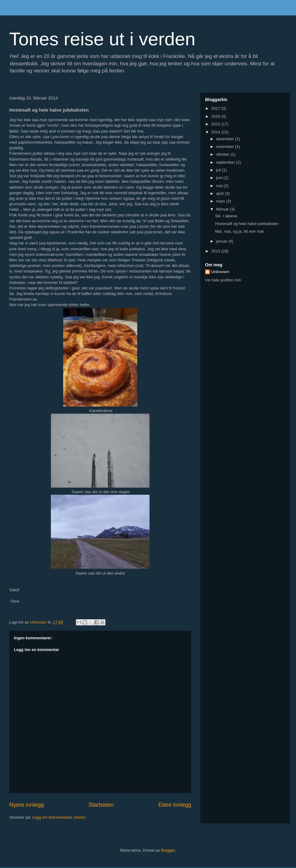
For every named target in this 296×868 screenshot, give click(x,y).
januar (222, 241)
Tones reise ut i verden (102, 39)
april (220, 193)
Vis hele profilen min (223, 280)
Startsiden (101, 805)
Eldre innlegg (175, 805)
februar (223, 209)
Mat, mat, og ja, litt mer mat (239, 231)
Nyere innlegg (27, 805)
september (226, 162)
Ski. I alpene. (226, 216)
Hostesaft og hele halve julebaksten (247, 224)
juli (219, 170)
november (226, 147)
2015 (216, 124)
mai (220, 186)
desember (226, 139)
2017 (216, 108)
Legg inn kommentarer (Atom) (59, 817)
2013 (216, 251)
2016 (216, 116)
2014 (216, 132)
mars (221, 201)
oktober (223, 154)
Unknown (220, 272)
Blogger (168, 850)
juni (220, 178)
